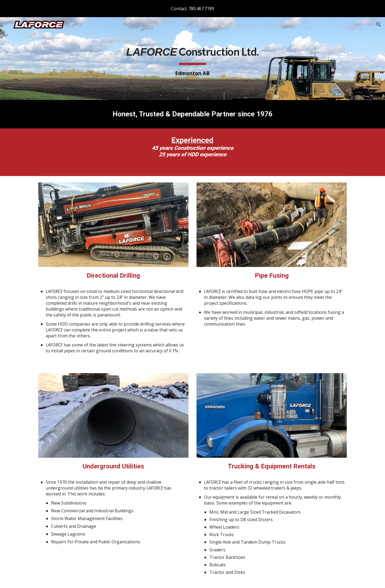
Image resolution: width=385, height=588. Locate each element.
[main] (192, 59)
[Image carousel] (192, 150)
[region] (192, 9)
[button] (379, 25)
